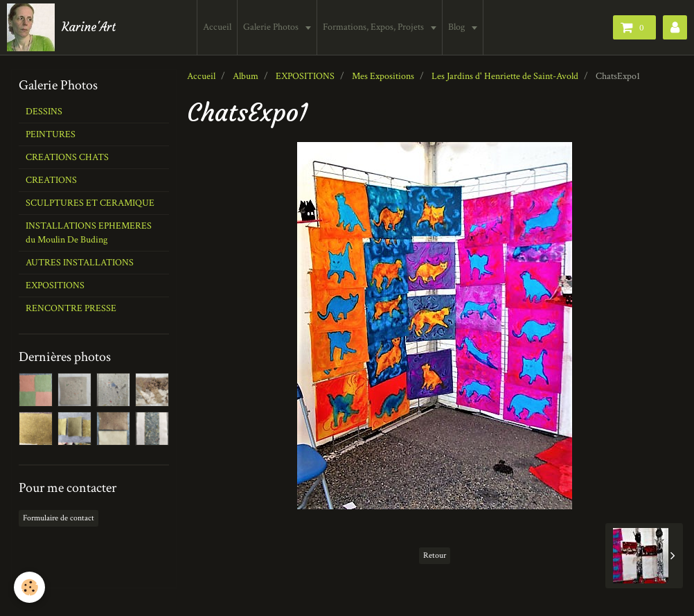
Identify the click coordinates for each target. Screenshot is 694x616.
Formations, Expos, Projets (374, 27)
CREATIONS (51, 180)
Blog (457, 27)
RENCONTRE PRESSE (71, 308)
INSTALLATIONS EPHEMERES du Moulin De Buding (89, 233)
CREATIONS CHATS (67, 157)
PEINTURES (51, 134)
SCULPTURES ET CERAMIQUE (90, 203)
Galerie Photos (272, 27)
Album (246, 76)
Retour (435, 555)
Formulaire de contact (59, 518)
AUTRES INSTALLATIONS (80, 263)
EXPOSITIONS (305, 76)
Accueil (217, 27)
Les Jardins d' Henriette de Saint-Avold (505, 76)
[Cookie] (29, 587)
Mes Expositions (383, 76)
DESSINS (44, 112)
